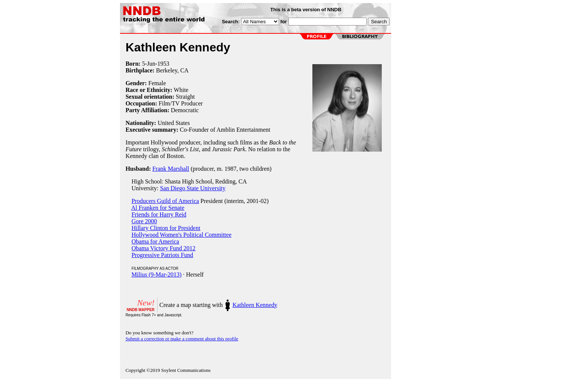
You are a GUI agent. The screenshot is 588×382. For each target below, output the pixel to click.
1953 (163, 64)
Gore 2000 (144, 221)
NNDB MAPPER (141, 310)
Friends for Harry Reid (159, 214)
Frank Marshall (171, 169)
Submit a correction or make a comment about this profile (182, 339)
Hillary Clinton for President (166, 228)
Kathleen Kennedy (255, 305)
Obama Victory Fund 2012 (164, 248)
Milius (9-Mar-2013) (157, 274)
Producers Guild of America (165, 201)
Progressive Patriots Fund (162, 255)
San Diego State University (193, 188)
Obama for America (155, 241)
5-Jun (149, 64)
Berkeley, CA (172, 70)
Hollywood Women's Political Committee (182, 235)
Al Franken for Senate (158, 208)
